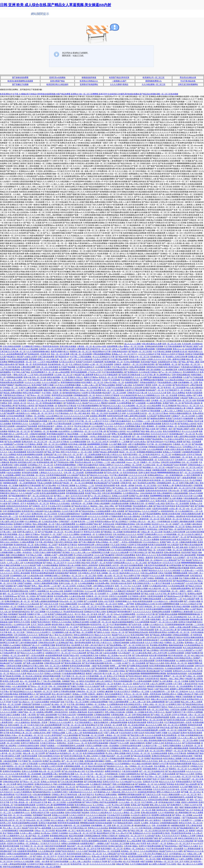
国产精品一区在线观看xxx (81, 707)
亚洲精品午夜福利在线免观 (95, 769)
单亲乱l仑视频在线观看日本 (181, 413)
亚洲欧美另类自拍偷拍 (13, 807)
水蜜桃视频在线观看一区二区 (76, 766)
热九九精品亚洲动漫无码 (193, 648)
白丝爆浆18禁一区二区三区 (100, 622)
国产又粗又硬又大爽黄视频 (74, 349)
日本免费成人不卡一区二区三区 (40, 465)
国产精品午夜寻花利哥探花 (164, 506)
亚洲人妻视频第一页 (149, 426)
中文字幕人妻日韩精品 (44, 542)
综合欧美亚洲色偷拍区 (156, 818)
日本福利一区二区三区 (193, 390)
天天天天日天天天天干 (159, 434)
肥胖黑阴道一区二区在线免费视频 (84, 581)
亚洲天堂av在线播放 (57, 77)
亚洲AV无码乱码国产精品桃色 (77, 813)
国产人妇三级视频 (38, 612)
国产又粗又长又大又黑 (49, 604)
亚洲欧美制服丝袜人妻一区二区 (17, 601)
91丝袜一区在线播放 (110, 746)
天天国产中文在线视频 (111, 380)
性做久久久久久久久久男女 (179, 707)
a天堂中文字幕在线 (97, 429)
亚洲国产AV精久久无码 (155, 743)
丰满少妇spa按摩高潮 (55, 457)
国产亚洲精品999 (131, 372)
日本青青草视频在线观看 (56, 475)
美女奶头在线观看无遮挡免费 (53, 491)
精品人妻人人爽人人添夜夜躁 (39, 581)
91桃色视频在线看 (23, 740)
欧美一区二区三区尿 (16, 632)
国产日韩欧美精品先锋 (164, 488)
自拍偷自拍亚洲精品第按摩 (114, 640)
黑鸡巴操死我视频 (78, 619)
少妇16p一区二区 (118, 632)
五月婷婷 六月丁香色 (174, 684)
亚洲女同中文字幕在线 (67, 406)
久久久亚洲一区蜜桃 (140, 586)
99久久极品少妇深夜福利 (88, 730)
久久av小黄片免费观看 (194, 380)
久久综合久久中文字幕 (146, 614)
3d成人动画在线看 (118, 462)
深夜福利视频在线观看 (51, 676)
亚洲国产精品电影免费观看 (129, 594)
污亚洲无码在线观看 (160, 509)
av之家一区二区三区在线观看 (101, 364)
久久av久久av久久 (191, 411)
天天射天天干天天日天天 (50, 843)
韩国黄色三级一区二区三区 (81, 352)
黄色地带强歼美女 (63, 645)
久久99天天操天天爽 (70, 511)
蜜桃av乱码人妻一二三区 (23, 375)
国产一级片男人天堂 (58, 599)
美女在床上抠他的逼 (33, 676)
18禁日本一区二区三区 (39, 810)
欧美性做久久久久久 (173, 743)
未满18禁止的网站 (15, 818)
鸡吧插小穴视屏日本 (71, 390)
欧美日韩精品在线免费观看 (94, 753)
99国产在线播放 (6, 586)
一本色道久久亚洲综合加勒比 (35, 818)
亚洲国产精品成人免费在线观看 (106, 452)
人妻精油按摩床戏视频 (118, 722)
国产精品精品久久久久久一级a (116, 766)
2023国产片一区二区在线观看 (133, 663)
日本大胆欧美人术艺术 (87, 573)
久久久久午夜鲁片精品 (76, 563)
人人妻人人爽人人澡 (137, 702)
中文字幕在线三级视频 (162, 352)
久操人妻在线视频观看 (17, 452)
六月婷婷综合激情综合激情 (28, 746)
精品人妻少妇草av (22, 720)
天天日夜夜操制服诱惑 (117, 841)
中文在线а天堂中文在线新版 (59, 506)
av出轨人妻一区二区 (177, 509)
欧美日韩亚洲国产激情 (185, 506)
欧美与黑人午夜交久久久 (112, 455)
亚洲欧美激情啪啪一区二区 (26, 408)
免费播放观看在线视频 (152, 424)
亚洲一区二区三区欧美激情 (47, 367)
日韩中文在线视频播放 (108, 697)
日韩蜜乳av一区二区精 (140, 691)
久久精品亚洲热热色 (128, 558)
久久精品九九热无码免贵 (169, 787)
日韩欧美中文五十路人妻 (137, 393)
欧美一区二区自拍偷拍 (99, 447)
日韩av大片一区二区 (70, 455)
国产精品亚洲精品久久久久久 (185, 581)
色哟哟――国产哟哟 (126, 604)
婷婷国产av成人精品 (124, 385)
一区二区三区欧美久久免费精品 (161, 658)
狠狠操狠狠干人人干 (120, 661)
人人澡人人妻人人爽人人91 (16, 380)
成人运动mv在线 (99, 346)
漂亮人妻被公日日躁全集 (115, 712)
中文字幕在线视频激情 (173, 346)
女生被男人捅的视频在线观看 (182, 521)
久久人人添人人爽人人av (80, 552)
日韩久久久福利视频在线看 (83, 578)
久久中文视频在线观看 (118, 447)
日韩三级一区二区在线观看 (81, 354)
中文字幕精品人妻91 (22, 800)
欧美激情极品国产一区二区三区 (182, 434)
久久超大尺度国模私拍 (97, 751)
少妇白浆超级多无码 (148, 493)
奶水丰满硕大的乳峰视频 (10, 565)
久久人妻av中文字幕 (63, 480)
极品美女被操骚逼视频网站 (123, 622)
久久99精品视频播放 (50, 565)
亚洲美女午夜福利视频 (194, 354)
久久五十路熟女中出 (122, 588)
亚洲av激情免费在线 (172, 552)
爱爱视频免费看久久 (154, 81)
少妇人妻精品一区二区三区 (122, 699)
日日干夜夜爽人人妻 (166, 485)
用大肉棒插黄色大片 (191, 372)
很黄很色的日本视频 (154, 367)
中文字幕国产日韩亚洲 (113, 537)
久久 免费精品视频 (64, 439)
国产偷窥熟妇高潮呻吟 (156, 418)
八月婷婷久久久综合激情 (147, 581)
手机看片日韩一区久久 (159, 627)
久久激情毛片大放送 (25, 617)
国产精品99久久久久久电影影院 (93, 627)
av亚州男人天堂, (22, 434)
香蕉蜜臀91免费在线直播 (161, 815)
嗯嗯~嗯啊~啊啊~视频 (61, 707)
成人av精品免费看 (62, 372)
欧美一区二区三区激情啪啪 (113, 390)
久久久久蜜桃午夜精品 (119, 84)
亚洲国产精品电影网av (154, 439)
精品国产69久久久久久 (91, 403)
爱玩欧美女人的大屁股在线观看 (142, 661)
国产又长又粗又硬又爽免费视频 (70, 782)
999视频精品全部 (179, 455)
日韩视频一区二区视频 (135, 712)
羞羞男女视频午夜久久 (60, 352)
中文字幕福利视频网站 (118, 625)
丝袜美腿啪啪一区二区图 (188, 382)
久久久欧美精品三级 (26, 467)
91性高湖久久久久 (140, 800)
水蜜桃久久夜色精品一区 (83, 439)
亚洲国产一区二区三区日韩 (117, 491)
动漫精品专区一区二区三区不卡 (67, 467)
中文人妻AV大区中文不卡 (58, 421)
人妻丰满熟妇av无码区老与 (103, 586)
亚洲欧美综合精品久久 (43, 784)
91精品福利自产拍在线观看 (26, 426)
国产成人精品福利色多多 (147, 591)
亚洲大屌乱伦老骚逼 (68, 346)
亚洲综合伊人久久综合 (182, 671)
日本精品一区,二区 (10, 388)
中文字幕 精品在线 (188, 81)
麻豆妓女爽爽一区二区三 (66, 831)
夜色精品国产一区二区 (155, 390)
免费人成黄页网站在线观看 (135, 416)
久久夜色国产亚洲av (153, 836)
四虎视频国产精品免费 (17, 614)
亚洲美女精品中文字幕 (40, 813)
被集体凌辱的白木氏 (109, 470)
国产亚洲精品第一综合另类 (63, 519)
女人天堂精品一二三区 (141, 421)
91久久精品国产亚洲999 (76, 475)
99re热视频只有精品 (124, 509)
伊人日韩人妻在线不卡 (107, 519)
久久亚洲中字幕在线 (63, 671)
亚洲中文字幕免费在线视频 (64, 691)
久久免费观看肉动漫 (65, 478)
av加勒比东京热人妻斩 (46, 388)
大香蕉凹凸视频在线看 (187, 370)
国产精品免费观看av (115, 645)
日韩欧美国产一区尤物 (68, 521)
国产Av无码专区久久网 (168, 838)
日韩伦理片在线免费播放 (171, 462)
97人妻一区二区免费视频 (103, 588)
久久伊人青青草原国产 (53, 735)
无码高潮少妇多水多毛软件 (121, 583)
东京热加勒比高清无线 (176, 470)
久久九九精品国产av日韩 (29, 493)
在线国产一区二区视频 (181, 524)
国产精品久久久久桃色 (155, 663)
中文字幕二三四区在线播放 (81, 357)
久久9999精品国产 (178, 583)
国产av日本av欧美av (138, 442)
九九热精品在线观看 (173, 668)
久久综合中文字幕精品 (184, 421)
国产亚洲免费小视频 (65, 436)
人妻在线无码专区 (190, 684)
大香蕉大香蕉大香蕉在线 (90, 449)
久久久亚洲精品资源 (46, 851)
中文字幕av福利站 (105, 606)
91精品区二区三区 (61, 398)
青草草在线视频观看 (79, 372)
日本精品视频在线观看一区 (146, 460)
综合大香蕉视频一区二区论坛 (33, 475)
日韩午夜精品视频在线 (181, 375)
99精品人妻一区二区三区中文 (43, 413)
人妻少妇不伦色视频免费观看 (163, 421)
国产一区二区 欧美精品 (69, 738)
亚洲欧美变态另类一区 (138, 503)
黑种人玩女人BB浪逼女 (9, 542)
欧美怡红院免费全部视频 (46, 509)
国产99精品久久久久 (174, 447)
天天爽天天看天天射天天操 (53, 640)
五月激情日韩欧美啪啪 (29, 519)
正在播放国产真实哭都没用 (89, 529)
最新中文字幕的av (91, 377)
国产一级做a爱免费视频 (187, 478)
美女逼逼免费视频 (71, 470)
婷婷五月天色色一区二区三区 (138, 753)
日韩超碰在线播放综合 (33, 748)
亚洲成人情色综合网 (194, 527)
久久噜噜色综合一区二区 (81, 431)
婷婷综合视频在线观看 (114, 838)
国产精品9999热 (122, 357)
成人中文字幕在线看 (134, 720)
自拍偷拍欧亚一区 (157, 357)
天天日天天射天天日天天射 (182, 496)
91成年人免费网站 (186, 859)
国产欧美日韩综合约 (181, 385)
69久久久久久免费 (99, 408)
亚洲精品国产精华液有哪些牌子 (13, 470)
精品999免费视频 (81, 436)
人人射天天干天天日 (100, 421)
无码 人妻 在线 (99, 568)
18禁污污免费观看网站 (137, 444)
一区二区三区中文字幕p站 (158, 413)
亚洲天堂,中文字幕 (169, 424)
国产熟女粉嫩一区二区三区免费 (91, 735)
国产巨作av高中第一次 (113, 473)
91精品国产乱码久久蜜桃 (152, 498)
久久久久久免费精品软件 (115, 424)
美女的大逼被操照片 (96, 712)
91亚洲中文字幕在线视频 (135, 390)
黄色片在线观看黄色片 (172, 431)
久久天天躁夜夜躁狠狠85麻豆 (38, 352)
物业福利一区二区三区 (43, 691)
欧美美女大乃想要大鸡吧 (95, 491)
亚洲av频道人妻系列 (130, 514)
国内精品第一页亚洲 (69, 529)
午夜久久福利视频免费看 (65, 524)
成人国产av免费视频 (91, 498)
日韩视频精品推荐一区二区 (84, 395)
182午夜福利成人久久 (102, 792)
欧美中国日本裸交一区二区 (134, 455)
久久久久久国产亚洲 (143, 377)
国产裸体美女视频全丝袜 (71, 663)
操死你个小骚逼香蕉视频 (73, 769)
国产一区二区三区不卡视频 (73, 761)
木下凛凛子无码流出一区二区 (169, 779)
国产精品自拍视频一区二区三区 (172, 527)
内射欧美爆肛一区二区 (179, 457)
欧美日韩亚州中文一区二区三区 (98, 349)
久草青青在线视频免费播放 (65, 465)
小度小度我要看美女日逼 (127, 519)
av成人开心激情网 (157, 684)
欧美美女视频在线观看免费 (180, 764)
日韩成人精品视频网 (101, 503)
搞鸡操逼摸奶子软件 (142, 699)
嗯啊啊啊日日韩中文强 (23, 558)
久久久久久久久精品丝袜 (96, 815)
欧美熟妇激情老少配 (45, 462)
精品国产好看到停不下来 (176, 712)
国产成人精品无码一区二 (77, 838)
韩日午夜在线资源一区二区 (179, 655)
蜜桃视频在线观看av (155, 408)
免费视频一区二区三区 (115, 769)
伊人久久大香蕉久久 (85, 789)
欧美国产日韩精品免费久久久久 (150, 534)
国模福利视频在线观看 (28, 679)
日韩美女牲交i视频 (14, 666)
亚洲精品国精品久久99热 (145, 604)
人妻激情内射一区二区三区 (149, 519)
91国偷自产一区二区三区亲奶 (183, 416)
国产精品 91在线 (149, 429)
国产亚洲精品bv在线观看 (56, 609)
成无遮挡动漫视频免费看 (136, 710)
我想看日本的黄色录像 (19, 421)
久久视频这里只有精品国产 (73, 380)
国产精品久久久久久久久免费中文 (31, 653)
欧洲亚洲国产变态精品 (61, 552)
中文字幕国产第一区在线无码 (30, 761)
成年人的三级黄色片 (47, 550)
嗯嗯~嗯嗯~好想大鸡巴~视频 (83, 480)
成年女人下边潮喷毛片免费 (123, 349)
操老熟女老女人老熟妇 (165, 810)
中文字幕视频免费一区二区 (102, 411)
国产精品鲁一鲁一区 (23, 364)
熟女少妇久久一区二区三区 (188, 406)
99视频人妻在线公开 (126, 460)
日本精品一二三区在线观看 (17, 560)
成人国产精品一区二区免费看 (81, 632)
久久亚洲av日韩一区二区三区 (125, 478)
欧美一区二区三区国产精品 (76, 488)
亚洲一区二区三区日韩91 (155, 751)
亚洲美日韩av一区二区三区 (114, 720)
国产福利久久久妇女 (102, 632)
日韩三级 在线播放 (153, 370)
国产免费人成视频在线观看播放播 (45, 601)
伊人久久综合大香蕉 (43, 617)
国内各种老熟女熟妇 (141, 434)
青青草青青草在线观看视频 (68, 823)
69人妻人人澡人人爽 (8, 501)
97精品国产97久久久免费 (119, 743)
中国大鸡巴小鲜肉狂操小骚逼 (66, 542)
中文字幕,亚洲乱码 (141, 480)
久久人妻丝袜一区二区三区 (91, 728)
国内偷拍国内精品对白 (71, 393)
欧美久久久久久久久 (134, 807)
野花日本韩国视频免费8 (70, 449)
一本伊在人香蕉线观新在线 (99, 436)
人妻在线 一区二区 (84, 346)
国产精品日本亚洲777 (75, 820)
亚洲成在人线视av (10, 349)
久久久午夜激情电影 (166, 813)
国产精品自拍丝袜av (87, 511)
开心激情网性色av (164, 375)
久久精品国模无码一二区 (10, 390)
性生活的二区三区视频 (120, 843)
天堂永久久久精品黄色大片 (101, 813)
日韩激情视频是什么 (102, 439)
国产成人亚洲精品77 (120, 521)
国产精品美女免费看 (96, 838)
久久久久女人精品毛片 (137, 686)
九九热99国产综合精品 (78, 720)
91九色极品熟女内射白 (158, 586)
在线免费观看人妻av (115, 346)
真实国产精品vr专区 (27, 480)
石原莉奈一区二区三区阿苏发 (51, 349)
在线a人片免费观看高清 (94, 650)
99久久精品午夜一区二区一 (57, 359)
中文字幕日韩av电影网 (119, 359)
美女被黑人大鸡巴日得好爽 (176, 357)
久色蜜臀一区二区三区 (168, 730)
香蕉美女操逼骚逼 (88, 467)
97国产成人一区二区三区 (96, 776)
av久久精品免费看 (154, 406)
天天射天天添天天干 (166, 460)
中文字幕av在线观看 (136, 491)
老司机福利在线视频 (30, 473)
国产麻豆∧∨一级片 (62, 496)
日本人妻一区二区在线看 (74, 473)
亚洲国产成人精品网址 (51, 761)
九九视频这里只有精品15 (32, 346)
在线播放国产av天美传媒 (46, 436)
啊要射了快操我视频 (184, 697)
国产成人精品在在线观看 (90, 470)
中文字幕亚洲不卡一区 (174, 390)
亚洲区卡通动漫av (54, 380)
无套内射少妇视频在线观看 (24, 527)
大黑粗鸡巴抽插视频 (37, 434)
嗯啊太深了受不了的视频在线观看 (43, 797)
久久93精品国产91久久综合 (102, 426)
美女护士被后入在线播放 (10, 715)
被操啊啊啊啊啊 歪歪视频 (97, 444)
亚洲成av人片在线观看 (172, 452)
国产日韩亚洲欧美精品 (61, 581)
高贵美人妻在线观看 (22, 573)
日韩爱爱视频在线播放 (73, 748)
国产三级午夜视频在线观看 (32, 390)
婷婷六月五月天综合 (69, 452)
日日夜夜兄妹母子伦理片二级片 (127, 411)
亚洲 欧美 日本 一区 (32, 568)
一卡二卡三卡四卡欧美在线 (141, 828)
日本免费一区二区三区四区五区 (62, 558)
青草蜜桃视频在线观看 (75, 493)
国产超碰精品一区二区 (40, 431)
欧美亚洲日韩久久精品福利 (57, 84)
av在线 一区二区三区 (81, 429)
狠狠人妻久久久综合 (154, 431)
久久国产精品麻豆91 (8, 357)
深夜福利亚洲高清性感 (191, 856)
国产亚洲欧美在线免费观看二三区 (52, 501)
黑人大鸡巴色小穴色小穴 (119, 707)
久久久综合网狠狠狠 (155, 449)
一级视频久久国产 (119, 81)
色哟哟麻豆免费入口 (106, 550)
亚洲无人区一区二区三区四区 (29, 529)
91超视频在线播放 (61, 776)
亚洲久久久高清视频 (30, 771)
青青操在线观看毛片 (126, 377)
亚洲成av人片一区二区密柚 (24, 436)
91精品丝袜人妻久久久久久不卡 (124, 792)
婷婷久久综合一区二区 (66, 509)
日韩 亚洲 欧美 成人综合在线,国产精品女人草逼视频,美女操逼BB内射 (56, 5)
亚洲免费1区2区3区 (180, 352)
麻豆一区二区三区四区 (49, 738)
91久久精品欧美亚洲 (128, 395)
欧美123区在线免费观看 (44, 375)
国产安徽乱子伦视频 (20, 84)
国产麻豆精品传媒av (195, 537)
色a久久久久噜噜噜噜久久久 (149, 395)
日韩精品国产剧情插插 (31, 704)
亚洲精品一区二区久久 (9, 547)
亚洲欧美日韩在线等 (93, 380)
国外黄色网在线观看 (83, 643)
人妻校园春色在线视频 (137, 648)
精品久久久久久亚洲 (88, 527)
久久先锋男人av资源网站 (23, 429)
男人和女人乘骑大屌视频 (115, 753)
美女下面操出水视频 (187, 578)
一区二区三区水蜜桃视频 (83, 483)
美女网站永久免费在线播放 (106, 795)
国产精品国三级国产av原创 (184, 429)
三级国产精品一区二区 (26, 712)
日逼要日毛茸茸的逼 (195, 710)
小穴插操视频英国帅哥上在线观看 (71, 746)
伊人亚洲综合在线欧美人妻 (174, 408)
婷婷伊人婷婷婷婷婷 (90, 565)
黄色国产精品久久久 (16, 658)
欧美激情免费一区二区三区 (11, 825)
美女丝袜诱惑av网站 (181, 609)
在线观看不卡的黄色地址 (147, 529)
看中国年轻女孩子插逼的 (92, 648)
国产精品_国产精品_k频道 (189, 362)
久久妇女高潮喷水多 (94, 599)
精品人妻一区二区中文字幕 (89, 849)
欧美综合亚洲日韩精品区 (110, 529)
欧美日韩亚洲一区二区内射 (160, 480)
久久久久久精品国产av (51, 382)
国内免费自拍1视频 (66, 774)
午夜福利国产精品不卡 (171, 820)
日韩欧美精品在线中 (119, 352)
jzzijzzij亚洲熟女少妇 (54, 416)
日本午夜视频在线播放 (12, 511)
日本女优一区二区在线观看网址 (180, 686)
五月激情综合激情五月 (85, 367)
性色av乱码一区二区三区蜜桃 (71, 601)
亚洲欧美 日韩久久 (75, 377)
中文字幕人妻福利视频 (118, 475)
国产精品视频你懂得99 (18, 496)
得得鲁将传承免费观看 (21, 776)
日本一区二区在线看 (169, 395)
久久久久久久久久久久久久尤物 (76, 416)
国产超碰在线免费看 (20, 77)
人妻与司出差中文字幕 (154, 637)
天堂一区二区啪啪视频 (127, 470)
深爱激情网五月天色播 (192, 550)
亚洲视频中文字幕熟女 (23, 524)
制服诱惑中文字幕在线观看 (30, 485)
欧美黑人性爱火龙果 (11, 681)
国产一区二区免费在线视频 (90, 455)
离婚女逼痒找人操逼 (109, 460)
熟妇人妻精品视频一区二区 (43, 524)
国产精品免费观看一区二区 (166, 364)
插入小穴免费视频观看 (13, 609)
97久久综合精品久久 (151, 542)
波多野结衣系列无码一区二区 (189, 529)
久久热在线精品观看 (176, 586)
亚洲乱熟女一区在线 (65, 743)
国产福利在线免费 (43, 694)
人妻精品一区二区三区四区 (116, 735)
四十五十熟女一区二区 (84, 614)
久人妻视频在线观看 (58, 838)
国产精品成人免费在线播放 (11, 393)
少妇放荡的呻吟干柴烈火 (157, 707)
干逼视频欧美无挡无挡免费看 (92, 514)
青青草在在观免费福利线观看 (133, 398)
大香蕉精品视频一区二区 (121, 715)
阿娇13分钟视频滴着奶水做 (33, 630)
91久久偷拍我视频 (164, 606)
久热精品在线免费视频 (187, 426)
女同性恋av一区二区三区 (51, 568)
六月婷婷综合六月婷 (56, 779)
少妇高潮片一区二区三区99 (106, 604)
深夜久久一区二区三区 (106, 787)
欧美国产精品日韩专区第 (119, 77)
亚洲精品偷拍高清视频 (154, 346)
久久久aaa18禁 (90, 591)
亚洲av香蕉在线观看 (137, 367)
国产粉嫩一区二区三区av (191, 792)
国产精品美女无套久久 (80, 506)
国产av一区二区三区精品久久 (170, 372)
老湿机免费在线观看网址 (27, 501)
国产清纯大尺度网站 (90, 802)
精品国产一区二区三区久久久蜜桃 (164, 622)
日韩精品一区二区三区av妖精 (34, 498)
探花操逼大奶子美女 (44, 516)
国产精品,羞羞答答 (166, 436)
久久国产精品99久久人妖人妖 (72, 650)
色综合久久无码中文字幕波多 (173, 354)
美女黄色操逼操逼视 (151, 807)
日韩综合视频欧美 (18, 555)
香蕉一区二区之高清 (100, 413)
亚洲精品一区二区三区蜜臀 (42, 776)
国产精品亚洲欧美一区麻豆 (34, 710)
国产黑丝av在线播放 (107, 385)
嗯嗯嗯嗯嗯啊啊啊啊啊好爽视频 (153, 673)
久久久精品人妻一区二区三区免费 (80, 630)
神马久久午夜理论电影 (83, 588)
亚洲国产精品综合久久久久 (152, 570)
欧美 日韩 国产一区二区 (177, 537)
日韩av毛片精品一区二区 (114, 382)
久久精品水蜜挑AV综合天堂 (38, 599)
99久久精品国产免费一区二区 (145, 547)
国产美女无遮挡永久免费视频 (90, 658)
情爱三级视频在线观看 (192, 491)
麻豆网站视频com (22, 810)
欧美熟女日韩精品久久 (89, 81)
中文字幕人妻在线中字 (121, 619)
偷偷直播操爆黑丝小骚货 (140, 400)
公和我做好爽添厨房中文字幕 (164, 828)
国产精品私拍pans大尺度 (174, 596)
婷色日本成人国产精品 (169, 728)
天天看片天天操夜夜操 (30, 411)
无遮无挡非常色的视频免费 (155, 565)
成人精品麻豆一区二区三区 (41, 578)
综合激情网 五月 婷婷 (117, 413)
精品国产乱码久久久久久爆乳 (48, 650)
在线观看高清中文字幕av (168, 362)
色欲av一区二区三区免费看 (90, 390)
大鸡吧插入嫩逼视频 (29, 671)
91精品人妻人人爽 (194, 854)
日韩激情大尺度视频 (25, 606)
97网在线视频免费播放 (102, 354)
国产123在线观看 (139, 403)
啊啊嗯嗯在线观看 (180, 573)
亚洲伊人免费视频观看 (43, 429)
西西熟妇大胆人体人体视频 (70, 565)
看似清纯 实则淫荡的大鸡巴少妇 (23, 462)
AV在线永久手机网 (84, 586)
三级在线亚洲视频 (10, 761)
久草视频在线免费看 (23, 447)
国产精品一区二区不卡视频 (36, 488)
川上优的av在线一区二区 (152, 465)
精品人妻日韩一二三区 (48, 586)
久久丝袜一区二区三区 (63, 375)
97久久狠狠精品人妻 (33, 521)
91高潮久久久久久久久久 (156, 359)
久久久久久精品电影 (172, 570)
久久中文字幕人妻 (148, 375)
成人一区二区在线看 (75, 460)
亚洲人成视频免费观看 (156, 702)
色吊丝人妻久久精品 (137, 359)
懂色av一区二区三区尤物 (134, 346)
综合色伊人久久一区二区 (161, 524)
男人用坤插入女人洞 (123, 418)
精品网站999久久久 (23, 385)
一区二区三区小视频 (153, 859)
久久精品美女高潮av (50, 521)
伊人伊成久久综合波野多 (174, 439)
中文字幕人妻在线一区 (103, 630)
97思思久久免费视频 (137, 370)
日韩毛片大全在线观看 (118, 596)
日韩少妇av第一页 (175, 491)
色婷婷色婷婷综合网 (115, 416)
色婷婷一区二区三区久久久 (49, 648)
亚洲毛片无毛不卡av (111, 782)
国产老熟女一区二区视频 (182, 815)
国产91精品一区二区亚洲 (135, 668)
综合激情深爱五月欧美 (177, 699)
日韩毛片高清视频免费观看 (124, 630)
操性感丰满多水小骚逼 (61, 625)
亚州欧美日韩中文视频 (34, 658)
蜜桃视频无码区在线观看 (119, 828)
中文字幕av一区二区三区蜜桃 (77, 702)
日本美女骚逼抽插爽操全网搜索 (75, 570)
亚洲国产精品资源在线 (45, 527)
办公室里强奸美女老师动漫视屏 (127, 578)
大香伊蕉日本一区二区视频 (81, 503)
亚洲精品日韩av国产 (39, 800)
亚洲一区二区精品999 (154, 560)
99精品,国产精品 (32, 730)
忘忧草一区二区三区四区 (162, 385)
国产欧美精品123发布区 (25, 406)
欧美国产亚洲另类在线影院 (65, 789)
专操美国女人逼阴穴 (85, 568)
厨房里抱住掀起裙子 (46, 426)
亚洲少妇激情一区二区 (17, 725)
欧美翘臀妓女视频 (125, 434)
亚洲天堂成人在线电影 (163, 558)
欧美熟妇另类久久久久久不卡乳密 (43, 627)
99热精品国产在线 (57, 702)
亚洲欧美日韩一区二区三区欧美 (44, 514)
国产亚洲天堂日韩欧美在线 (129, 375)
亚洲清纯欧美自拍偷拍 (109, 558)
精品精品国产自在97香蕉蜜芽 (14, 400)
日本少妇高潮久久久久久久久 (125, 534)
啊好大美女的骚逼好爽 (193, 545)
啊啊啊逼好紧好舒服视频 (153, 380)
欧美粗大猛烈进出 (116, 846)
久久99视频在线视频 (78, 442)
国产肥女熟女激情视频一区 (33, 570)
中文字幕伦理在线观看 (62, 424)
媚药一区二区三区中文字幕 (185, 488)
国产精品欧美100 (62, 357)
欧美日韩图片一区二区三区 (92, 382)
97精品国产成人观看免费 (83, 375)
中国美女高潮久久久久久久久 (12, 588)
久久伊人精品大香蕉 (82, 411)
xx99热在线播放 (192, 720)
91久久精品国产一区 (115, 570)
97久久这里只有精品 (118, 545)
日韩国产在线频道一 (25, 583)
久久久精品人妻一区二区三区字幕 (82, 833)
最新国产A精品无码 (94, 673)
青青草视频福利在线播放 (71, 382)
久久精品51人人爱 (106, 418)
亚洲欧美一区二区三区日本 (55, 460)
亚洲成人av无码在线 (52, 673)
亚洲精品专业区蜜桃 (81, 622)
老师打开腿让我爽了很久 (189, 483)
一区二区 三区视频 (181, 681)
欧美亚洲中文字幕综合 (68, 545)
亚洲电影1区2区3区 (16, 460)
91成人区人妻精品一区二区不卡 (13, 457)
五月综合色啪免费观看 (15, 416)
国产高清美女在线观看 (49, 370)
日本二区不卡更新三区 (34, 460)
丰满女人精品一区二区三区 (154, 704)
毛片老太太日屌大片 (67, 362)
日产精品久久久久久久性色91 (44, 787)
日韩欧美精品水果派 (11, 782)
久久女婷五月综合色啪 (19, 699)
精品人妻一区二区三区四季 (34, 753)
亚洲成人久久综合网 (120, 496)
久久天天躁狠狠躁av (122, 764)
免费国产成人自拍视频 (51, 728)
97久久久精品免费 (79, 653)
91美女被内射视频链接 (41, 795)
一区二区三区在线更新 (12, 550)
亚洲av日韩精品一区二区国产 (107, 542)
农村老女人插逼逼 (144, 470)
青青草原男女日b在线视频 (62, 395)
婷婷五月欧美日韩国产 (32, 393)
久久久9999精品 (48, 588)
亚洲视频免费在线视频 (94, 473)
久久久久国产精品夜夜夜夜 (96, 668)
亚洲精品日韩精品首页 (104, 578)
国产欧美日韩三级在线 (191, 403)
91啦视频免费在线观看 (191, 452)
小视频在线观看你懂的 (188, 542)
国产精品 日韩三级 (94, 653)
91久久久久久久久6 (194, 771)
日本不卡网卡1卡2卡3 (147, 478)
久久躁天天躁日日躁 (93, 637)
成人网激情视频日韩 (183, 813)
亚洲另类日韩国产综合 (114, 457)
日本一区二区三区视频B (51, 867)
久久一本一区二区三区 (106, 800)
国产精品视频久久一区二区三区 (152, 467)
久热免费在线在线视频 (119, 503)
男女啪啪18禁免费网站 (64, 411)
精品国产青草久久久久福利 (42, 789)
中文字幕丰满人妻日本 (64, 588)
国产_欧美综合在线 (106, 524)
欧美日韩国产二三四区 (30, 370)
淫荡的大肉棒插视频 (70, 594)
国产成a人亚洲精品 (52, 537)
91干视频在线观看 (116, 516)
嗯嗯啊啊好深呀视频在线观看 (130, 795)
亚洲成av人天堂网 (121, 449)
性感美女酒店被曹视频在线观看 (43, 439)
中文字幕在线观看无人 (84, 722)
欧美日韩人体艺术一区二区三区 (13, 820)
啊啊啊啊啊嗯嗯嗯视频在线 (168, 473)
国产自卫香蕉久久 (112, 679)
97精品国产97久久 (173, 467)
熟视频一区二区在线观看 (57, 498)
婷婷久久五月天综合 (150, 761)
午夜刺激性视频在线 (14, 769)
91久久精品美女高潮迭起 (174, 380)
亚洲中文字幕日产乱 (179, 594)
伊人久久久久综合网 (190, 431)
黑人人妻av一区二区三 (12, 828)
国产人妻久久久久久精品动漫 (81, 359)
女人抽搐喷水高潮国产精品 (87, 524)
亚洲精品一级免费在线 (176, 516)
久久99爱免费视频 (175, 377)
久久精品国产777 (69, 568)
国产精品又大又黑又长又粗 (123, 540)
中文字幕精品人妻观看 (173, 442)
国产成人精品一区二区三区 (189, 364)
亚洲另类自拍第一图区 (34, 537)
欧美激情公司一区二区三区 (154, 77)
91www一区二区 (133, 462)
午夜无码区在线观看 (168, 650)
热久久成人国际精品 (194, 388)
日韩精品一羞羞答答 (145, 558)
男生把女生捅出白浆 (188, 77)
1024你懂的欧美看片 (103, 367)
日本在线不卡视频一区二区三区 (169, 550)
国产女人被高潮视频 (43, 828)
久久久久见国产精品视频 (86, 851)
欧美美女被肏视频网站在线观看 (20, 81)
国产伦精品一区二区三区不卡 (55, 563)
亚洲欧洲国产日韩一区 (88, 594)
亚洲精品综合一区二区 (191, 668)
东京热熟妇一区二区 (8, 606)
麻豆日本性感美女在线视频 (183, 666)
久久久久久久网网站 (71, 534)
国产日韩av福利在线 (140, 655)
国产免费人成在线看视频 (33, 663)
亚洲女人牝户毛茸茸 (106, 601)
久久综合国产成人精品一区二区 (53, 704)
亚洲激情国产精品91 (124, 800)
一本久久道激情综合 (22, 722)
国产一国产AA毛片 (23, 514)
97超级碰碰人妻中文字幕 (54, 717)
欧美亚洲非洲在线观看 (51, 529)
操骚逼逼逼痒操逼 (89, 77)
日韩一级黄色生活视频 (176, 359)
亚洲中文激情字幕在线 (147, 473)
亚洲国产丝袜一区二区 (44, 467)
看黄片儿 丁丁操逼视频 (67, 730)
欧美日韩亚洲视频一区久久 (13, 534)
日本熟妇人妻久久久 (137, 521)
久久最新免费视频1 (154, 403)
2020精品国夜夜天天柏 (89, 655)
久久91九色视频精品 (105, 764)
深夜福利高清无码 (134, 429)
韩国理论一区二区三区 (15, 766)
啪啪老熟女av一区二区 (134, 758)
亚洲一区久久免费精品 (176, 393)
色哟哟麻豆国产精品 (195, 753)
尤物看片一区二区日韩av (150, 462)
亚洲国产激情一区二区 (172, 403)
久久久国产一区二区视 (43, 606)
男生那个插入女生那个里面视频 (70, 697)
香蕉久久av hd (178, 349)
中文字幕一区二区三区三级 (73, 725)
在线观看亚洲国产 (132, 382)
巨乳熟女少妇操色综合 (155, 668)
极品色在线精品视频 (14, 449)
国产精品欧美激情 (15, 398)
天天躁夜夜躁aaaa (10, 596)
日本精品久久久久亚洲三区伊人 (114, 717)
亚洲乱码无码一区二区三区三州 (34, 442)
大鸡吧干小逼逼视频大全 (39, 591)
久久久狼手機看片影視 (118, 444)
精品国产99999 (28, 828)
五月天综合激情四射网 (100, 547)
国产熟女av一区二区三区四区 (39, 395)
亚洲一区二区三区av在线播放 (20, 815)
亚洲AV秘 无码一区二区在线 (35, 377)
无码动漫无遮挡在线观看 (105, 485)
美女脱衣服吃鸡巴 (10, 467)
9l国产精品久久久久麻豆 (52, 769)
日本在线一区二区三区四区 (146, 485)
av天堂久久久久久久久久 (93, 370)
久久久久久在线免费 (153, 735)
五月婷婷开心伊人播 (66, 764)
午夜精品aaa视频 (58, 733)
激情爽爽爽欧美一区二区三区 (71, 370)
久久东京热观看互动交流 (137, 413)
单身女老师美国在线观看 (142, 601)
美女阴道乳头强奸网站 (146, 483)
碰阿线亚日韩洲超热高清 (166, 478)
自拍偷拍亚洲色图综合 (147, 792)
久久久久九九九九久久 (142, 612)
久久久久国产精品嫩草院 (104, 555)
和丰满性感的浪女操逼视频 (28, 540)
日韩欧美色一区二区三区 (32, 640)
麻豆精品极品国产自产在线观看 (107, 483)
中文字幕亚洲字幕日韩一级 (131, 380)
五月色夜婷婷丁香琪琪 (142, 385)
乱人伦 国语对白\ (66, 635)
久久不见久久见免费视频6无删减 (67, 385)
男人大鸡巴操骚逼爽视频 (130, 673)
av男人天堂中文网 (139, 418)
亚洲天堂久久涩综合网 (133, 388)
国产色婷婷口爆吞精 (8, 529)
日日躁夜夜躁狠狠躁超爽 (175, 625)
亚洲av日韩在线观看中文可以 (95, 810)
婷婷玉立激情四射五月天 (84, 635)
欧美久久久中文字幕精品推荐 (106, 375)
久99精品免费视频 (27, 542)
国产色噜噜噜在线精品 (31, 867)
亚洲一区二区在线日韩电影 (134, 725)
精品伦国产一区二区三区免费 (114, 393)
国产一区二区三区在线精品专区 (174, 617)
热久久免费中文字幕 (132, 576)
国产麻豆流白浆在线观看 (141, 756)
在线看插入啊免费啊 (98, 416)
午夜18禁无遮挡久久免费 (151, 344)
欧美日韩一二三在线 (86, 521)
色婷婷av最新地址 (15, 661)
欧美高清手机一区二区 (54, 470)
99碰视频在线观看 (159, 470)
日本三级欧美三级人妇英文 (45, 697)
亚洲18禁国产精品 (57, 81)
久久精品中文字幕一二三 (152, 746)
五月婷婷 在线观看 (21, 797)
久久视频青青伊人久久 (146, 501)
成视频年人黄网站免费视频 (181, 689)
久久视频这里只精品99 (173, 637)
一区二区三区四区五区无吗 (154, 831)
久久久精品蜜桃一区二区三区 (154, 84)
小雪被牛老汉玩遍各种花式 (120, 421)
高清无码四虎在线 (40, 364)
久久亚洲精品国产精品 (106, 527)
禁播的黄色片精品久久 (9, 493)
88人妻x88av (46, 833)
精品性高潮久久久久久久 (129, 573)
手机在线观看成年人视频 (167, 382)
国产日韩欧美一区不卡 (17, 503)
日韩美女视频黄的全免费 (191, 514)
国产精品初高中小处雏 (142, 509)
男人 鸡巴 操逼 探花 (82, 413)
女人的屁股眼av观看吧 (12, 475)
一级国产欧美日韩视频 (62, 429)
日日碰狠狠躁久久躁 (18, 576)
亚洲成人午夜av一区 (12, 735)
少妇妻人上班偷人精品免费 (180, 627)
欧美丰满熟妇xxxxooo (56, 400)
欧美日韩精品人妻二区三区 (21, 733)
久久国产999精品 (147, 578)
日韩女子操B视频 (165, 573)
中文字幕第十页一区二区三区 (73, 676)
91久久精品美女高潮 (151, 728)
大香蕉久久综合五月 (134, 424)
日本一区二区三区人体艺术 (98, 442)
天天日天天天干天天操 (171, 563)
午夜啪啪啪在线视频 (164, 349)
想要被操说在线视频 (156, 447)
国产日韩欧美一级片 (164, 429)
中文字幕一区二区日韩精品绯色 (159, 444)
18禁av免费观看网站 (109, 689)
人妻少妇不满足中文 (97, 645)
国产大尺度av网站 (49, 485)
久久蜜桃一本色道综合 (23, 552)
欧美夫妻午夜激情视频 (158, 655)
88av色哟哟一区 (105, 581)
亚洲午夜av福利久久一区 (27, 532)
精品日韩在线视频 (95, 766)
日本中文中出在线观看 (64, 408)
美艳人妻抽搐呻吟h (165, 493)
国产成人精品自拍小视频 (58, 825)
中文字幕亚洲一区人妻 (37, 380)
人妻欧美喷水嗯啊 (28, 367)
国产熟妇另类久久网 (136, 735)
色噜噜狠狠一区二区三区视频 (166, 578)
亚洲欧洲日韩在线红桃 (172, 856)
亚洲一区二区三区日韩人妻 (166, 630)
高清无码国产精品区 (149, 362)
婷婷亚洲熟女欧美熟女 (158, 632)
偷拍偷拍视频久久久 (112, 398)
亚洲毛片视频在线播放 (172, 746)
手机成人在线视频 (44, 483)
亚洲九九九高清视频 (95, 560)
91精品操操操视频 (180, 493)
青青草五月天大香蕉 (92, 532)
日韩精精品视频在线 (92, 836)
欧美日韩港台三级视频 (172, 758)
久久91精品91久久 (161, 601)
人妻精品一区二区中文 (64, 426)
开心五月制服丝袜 (169, 406)
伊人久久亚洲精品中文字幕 (103, 357)
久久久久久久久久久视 (157, 393)
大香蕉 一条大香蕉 (28, 715)
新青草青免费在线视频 (109, 501)
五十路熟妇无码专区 (104, 534)
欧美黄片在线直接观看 (157, 545)
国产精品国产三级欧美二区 (177, 831)
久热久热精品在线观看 (12, 346)
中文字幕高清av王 (114, 751)
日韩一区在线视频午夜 (135, 776)
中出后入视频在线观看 (68, 604)
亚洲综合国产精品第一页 (103, 478)
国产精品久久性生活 (194, 586)
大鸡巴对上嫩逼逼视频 (28, 388)
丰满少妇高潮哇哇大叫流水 (43, 447)
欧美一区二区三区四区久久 (23, 418)
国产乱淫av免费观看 (12, 442)
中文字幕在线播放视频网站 (112, 372)
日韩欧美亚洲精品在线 (124, 787)
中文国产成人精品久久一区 (23, 702)
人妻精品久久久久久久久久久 (51, 473)
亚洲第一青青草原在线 (152, 694)
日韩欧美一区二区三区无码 (133, 751)
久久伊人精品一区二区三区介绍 (96, 748)
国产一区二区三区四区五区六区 (40, 496)
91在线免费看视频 (74, 802)
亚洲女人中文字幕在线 (116, 676)
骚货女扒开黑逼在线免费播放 (118, 818)
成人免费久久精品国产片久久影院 (163, 864)
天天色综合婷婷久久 (27, 509)
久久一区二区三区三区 (105, 480)
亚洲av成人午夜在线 (100, 856)
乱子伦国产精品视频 (67, 367)
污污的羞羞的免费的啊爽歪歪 (73, 673)
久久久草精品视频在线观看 (17, 359)
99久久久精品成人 (58, 820)
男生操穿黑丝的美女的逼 (73, 612)
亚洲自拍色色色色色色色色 (156, 491)
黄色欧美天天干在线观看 (86, 617)
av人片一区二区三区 (188, 795)
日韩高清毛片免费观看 (135, 560)
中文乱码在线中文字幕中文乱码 (132, 733)
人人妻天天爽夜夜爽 (192, 475)
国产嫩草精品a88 (147, 568)
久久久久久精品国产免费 (31, 565)
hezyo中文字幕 (125, 655)
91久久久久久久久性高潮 (98, 516)
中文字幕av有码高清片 (95, 771)
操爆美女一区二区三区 (66, 787)
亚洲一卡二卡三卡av (123, 586)
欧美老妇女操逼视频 (104, 823)
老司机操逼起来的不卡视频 (169, 802)
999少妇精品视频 (164, 547)
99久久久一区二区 (34, 403)
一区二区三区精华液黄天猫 (95, 818)
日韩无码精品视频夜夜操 (129, 599)
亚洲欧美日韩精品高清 (161, 756)
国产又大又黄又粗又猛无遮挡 (67, 527)
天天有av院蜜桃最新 (132, 362)
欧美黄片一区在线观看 (174, 849)
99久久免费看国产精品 (136, 431)
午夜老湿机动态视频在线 (191, 367)
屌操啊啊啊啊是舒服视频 (160, 496)
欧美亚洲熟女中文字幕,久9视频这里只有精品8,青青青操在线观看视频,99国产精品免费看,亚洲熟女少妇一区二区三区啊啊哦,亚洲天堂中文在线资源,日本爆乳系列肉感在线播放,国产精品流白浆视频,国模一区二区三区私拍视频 (89, 94)
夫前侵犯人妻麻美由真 (78, 712)
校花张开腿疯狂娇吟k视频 (71, 648)
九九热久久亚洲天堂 (101, 359)
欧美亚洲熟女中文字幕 (94, 725)
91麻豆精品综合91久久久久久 (81, 792)
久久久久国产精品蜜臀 (57, 818)
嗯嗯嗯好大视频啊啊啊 (95, 457)
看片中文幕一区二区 (111, 673)
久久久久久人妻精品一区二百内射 (128, 465)
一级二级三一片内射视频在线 (158, 521)
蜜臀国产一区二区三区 (173, 676)
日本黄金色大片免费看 (115, 568)
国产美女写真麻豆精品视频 (93, 663)
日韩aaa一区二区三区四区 (45, 831)
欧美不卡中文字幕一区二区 (80, 421)
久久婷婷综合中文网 (22, 625)
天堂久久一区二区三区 (79, 398)
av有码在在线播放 (102, 545)
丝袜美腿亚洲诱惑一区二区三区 (85, 418)
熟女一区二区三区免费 (60, 354)
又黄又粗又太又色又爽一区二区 (13, 352)
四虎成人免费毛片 (106, 465)
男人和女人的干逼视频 (121, 805)
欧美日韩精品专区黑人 (142, 583)
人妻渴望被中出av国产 (127, 617)
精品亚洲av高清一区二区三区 (60, 800)
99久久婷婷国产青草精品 (128, 467)
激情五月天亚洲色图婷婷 (39, 560)
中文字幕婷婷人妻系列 (137, 596)
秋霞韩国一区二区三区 (51, 661)
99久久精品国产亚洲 (175, 545)
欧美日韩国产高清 (153, 398)
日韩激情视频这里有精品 (131, 498)
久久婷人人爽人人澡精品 (30, 833)
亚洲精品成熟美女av (155, 475)
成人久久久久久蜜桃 (132, 344)
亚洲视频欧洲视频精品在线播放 (149, 452)
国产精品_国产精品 (52, 452)
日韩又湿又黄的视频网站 (188, 84)
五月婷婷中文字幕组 (80, 424)
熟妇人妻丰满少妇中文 (136, 609)
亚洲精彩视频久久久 (123, 601)
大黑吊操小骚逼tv (131, 846)
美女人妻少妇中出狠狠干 (61, 694)
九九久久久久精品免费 (119, 552)
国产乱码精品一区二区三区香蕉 (125, 488)
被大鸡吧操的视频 (174, 565)
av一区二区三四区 (47, 411)
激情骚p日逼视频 (46, 807)
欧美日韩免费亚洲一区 (171, 735)
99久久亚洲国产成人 (86, 604)
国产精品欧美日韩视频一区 (46, 406)
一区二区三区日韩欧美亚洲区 (143, 364)
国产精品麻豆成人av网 (135, 637)
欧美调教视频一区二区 (114, 362)
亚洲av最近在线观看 (149, 813)
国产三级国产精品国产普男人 (100, 488)
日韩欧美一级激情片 (122, 364)
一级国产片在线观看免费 (77, 751)
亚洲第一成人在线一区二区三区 (110, 576)
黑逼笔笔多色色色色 (51, 346)
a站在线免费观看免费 (193, 349)
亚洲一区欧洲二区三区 (17, 403)
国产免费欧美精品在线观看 (150, 599)
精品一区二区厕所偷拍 (21, 439)
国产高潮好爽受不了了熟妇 (34, 609)
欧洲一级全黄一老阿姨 (125, 485)
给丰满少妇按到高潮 (95, 537)
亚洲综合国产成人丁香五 (48, 635)
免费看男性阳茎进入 (105, 591)
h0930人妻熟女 (107, 449)
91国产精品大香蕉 (62, 679)
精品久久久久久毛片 (103, 635)
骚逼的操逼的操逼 (147, 488)
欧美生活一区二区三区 (108, 377)
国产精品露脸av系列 (11, 519)
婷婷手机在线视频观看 (108, 802)
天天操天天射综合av (48, 743)
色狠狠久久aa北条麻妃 (12, 645)
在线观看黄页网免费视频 (27, 851)
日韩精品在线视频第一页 (182, 635)
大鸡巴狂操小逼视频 (178, 710)
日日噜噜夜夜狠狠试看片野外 (116, 370)
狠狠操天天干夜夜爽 (134, 640)
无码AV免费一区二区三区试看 (149, 617)
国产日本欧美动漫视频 (191, 743)
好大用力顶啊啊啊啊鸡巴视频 (167, 604)
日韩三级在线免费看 (46, 357)
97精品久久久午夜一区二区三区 (146, 527)
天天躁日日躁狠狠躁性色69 (69, 514)
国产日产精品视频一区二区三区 (51, 532)
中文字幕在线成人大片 (64, 413)
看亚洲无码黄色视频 (11, 846)
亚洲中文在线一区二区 (49, 540)
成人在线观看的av (168, 697)
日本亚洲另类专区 (165, 581)
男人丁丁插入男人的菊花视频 (49, 681)
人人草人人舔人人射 (15, 563)
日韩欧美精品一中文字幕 (116, 429)
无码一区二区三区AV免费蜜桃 (55, 444)
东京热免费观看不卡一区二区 (43, 372)
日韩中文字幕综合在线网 (13, 710)
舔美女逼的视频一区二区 (57, 377)
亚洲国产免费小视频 (116, 668)
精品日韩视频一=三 (75, 434)
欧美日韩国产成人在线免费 (23, 668)
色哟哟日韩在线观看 (33, 588)
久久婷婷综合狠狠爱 (176, 653)
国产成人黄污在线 (132, 568)
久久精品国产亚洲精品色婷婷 (159, 416)
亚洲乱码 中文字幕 (150, 782)
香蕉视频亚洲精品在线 (19, 591)
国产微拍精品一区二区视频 (112, 532)
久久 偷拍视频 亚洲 (169, 370)
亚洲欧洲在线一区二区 (75, 491)
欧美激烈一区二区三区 (123, 684)
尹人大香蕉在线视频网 (142, 681)
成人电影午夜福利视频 (93, 434)
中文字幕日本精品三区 (138, 552)
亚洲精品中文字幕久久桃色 (124, 606)
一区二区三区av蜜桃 (91, 501)
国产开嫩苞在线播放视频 (44, 418)
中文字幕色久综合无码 (66, 715)
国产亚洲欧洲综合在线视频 (166, 614)
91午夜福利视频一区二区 (174, 534)
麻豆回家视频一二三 (187, 728)
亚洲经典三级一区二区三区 (95, 779)
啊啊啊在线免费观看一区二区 (20, 362)
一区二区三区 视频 (78, 560)
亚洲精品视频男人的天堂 (109, 565)
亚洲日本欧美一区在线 (164, 501)
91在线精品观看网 (103, 511)
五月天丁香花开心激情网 (133, 537)
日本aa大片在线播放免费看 (124, 614)
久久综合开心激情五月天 (141, 815)
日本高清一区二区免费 (113, 725)
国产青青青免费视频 (123, 506)
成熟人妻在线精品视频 (156, 648)
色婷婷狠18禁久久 (169, 694)
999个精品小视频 (34, 491)
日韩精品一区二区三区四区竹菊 (73, 537)
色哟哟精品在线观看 (14, 377)
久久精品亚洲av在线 (35, 576)
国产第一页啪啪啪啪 (100, 671)
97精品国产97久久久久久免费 (153, 576)
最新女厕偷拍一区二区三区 (114, 560)
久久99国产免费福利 (23, 787)
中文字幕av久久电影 (34, 555)
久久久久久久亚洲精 (82, 547)
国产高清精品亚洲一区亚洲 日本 (37, 354)
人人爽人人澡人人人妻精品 (172, 411)
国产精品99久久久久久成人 (110, 406)
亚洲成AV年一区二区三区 (139, 357)
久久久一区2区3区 (196, 691)
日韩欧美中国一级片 (128, 483)
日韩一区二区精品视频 (57, 686)
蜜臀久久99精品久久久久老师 (168, 792)
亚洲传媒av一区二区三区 (71, 576)
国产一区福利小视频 (192, 601)
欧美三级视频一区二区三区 (108, 573)
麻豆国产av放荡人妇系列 (27, 357)
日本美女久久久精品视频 (28, 349)
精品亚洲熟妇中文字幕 (101, 352)
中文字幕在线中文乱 (46, 408)
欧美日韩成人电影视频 (77, 444)
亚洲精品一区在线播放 (64, 447)
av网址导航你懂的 (19, 491)
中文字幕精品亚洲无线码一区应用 (178, 722)
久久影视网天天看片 (174, 704)
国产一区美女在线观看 (35, 655)
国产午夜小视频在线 (87, 542)
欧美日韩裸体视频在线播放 (168, 555)
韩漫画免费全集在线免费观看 (12, 382)
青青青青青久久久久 (20, 424)
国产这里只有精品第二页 (146, 606)
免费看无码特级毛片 (113, 771)
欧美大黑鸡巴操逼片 (172, 367)
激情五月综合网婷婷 (87, 681)
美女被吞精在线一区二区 (58, 364)
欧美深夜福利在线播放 (155, 748)
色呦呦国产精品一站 (70, 681)
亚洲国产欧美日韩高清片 (41, 622)
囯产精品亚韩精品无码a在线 (137, 632)
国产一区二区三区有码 (66, 586)
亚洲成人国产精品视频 (140, 805)
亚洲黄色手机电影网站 (89, 84)
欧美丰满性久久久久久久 (146, 555)
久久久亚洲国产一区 (181, 558)
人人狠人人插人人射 (90, 385)
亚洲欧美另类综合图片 (184, 485)
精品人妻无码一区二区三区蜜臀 (93, 859)
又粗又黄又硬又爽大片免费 (188, 640)
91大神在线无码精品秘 (33, 563)
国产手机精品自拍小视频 (64, 462)
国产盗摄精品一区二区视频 (33, 689)
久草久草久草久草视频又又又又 (155, 854)
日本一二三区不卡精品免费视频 (45, 362)
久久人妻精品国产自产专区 (174, 560)
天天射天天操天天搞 (35, 725)
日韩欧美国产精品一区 (167, 529)
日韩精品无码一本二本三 (119, 400)
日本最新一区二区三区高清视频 (164, 400)
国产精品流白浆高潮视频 (29, 547)
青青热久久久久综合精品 (60, 503)
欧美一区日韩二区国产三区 (186, 789)
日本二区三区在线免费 (71, 728)
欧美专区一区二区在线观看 (175, 388)
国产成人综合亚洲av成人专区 (118, 627)
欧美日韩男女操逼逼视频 (98, 743)
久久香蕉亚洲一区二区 (191, 746)
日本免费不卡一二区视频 (119, 442)
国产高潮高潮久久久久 (72, 403)
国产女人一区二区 (132, 838)
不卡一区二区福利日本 (124, 480)
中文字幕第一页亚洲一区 (52, 393)
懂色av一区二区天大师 (83, 478)
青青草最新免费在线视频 (145, 349)
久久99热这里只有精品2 (148, 372)
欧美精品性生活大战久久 (113, 658)
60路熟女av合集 (81, 388)
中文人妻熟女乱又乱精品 (79, 364)
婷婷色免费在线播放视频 (179, 619)
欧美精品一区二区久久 (27, 849)
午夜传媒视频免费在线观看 (24, 805)
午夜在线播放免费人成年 (10, 411)
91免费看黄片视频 (48, 645)
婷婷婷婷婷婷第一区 (169, 511)
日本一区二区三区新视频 (29, 738)
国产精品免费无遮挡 (22, 789)
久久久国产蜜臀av (110, 434)
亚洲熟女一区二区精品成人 (134, 849)
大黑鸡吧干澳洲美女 (8, 540)
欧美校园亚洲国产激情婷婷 (77, 400)
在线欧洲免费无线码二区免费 (88, 558)
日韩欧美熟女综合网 (46, 643)
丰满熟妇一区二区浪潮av (35, 416)
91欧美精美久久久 (23, 413)
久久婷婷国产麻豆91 (96, 388)
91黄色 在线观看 (20, 465)
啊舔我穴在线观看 (108, 403)
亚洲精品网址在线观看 (161, 612)
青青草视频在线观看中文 (56, 434)
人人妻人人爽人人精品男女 (80, 861)
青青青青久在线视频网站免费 (177, 576)
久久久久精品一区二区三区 (107, 467)
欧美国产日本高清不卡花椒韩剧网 (90, 362)
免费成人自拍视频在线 (70, 843)
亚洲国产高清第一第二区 (153, 388)
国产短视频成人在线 (33, 594)
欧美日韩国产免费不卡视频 (43, 385)
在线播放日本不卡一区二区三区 (58, 653)
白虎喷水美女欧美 (137, 643)
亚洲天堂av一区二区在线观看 (177, 503)
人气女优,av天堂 (94, 372)
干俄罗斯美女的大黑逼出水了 (14, 395)
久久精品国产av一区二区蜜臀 (41, 424)
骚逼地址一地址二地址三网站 (102, 506)
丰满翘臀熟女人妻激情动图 (182, 612)
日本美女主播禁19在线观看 (40, 699)
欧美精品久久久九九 (180, 480)
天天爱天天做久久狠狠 (42, 552)
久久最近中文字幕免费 (76, 599)
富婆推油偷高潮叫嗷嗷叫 (52, 403)
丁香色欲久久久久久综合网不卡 (38, 632)
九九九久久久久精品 (33, 382)
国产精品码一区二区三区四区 (140, 352)
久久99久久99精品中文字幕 (149, 354)
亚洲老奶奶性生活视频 (21, 838)
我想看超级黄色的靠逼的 (177, 673)
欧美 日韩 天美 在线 (18, 599)
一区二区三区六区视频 (47, 478)
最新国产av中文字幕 (141, 684)
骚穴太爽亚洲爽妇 (97, 424)
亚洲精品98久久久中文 (142, 833)
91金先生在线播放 (13, 473)
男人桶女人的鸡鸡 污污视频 (155, 537)
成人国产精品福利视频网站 (150, 514)
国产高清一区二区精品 (27, 596)
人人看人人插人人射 (74, 733)
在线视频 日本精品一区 (168, 426)
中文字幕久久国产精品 (21, 372)
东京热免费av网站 (102, 583)
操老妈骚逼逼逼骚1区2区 (93, 733)
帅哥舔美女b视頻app (103, 521)
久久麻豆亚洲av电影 (77, 596)
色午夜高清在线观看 (27, 516)
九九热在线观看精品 (192, 645)
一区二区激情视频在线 (173, 475)
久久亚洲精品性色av (131, 493)
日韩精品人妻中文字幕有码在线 (64, 795)
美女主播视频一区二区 (163, 766)
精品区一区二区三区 (127, 452)
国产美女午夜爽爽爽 (82, 408)
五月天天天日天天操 (79, 496)
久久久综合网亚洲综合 (149, 851)
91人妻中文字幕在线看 (161, 583)
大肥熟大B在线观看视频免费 (146, 730)
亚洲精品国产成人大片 (53, 455)
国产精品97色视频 (75, 498)
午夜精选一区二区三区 (182, 444)
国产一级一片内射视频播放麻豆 (145, 436)
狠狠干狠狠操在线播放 (135, 439)
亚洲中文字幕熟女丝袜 (30, 743)
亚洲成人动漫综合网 (92, 460)
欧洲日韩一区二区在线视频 (30, 774)
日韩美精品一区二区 (73, 640)
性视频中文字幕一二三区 (37, 614)
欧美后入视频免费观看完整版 (46, 583)
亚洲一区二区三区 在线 (172, 344)
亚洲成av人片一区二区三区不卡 (124, 354)
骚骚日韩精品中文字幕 (53, 390)
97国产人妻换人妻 (111, 733)
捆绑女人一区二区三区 (33, 728)
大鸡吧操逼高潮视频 (63, 418)
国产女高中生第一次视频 (138, 625)
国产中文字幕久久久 (76, 668)
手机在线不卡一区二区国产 (51, 534)
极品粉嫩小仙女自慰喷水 (60, 431)
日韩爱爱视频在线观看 (169, 823)
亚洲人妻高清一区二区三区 (171, 519)
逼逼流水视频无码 (101, 722)
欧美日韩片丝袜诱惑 (35, 452)
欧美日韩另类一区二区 (140, 627)
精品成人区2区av (162, 568)
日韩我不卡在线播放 (60, 833)
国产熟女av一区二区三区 (37, 686)
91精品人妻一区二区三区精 (151, 532)
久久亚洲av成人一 (188, 570)
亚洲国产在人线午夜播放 (139, 496)
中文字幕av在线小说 (120, 367)
